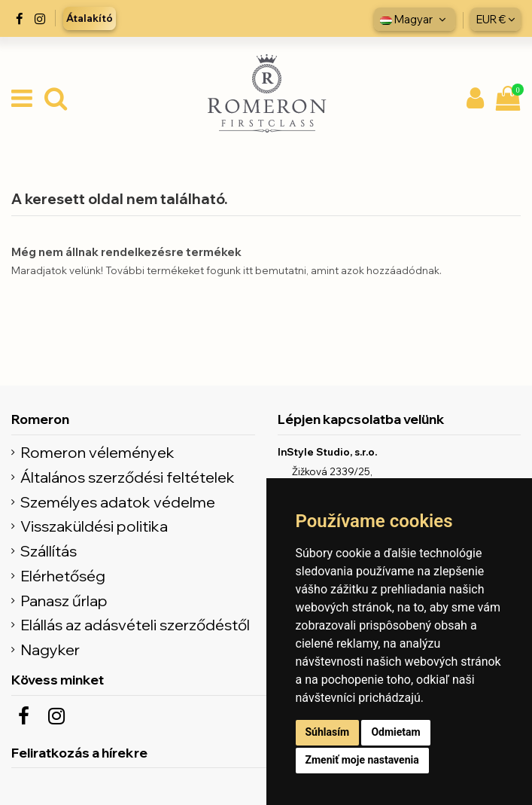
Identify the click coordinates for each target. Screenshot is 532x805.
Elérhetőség (63, 576)
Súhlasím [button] (328, 732)
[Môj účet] (475, 99)
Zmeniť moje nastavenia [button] (362, 760)
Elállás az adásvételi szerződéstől (135, 625)
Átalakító (90, 18)
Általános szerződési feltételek (128, 477)
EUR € (496, 19)
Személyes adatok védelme (118, 502)
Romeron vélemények (97, 453)
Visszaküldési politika (94, 526)
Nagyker (50, 650)
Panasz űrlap (64, 601)
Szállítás (49, 551)
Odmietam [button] (395, 732)
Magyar (415, 19)
